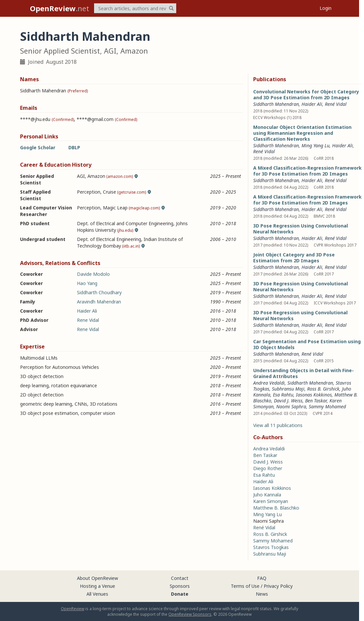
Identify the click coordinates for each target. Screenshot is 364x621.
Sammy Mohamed (327, 406)
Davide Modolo (93, 274)
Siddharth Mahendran (276, 104)
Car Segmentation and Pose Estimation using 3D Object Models (307, 344)
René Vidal (336, 104)
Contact (180, 578)
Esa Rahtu (283, 395)
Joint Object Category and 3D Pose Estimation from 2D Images (294, 258)
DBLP (74, 147)
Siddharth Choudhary (99, 292)
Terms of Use (245, 586)
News (262, 594)
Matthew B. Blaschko (276, 508)
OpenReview (73, 609)
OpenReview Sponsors (190, 614)
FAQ (262, 578)
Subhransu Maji (288, 389)
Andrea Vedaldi (269, 383)
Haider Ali (87, 311)
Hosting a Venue (97, 586)
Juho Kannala (267, 495)
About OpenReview (97, 578)
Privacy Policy (278, 586)
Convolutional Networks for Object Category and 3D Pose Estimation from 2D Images (306, 95)
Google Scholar (38, 147)
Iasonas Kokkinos (314, 395)
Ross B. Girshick (323, 389)
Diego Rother (268, 468)
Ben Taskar (316, 401)
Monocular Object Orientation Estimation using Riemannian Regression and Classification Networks (302, 133)
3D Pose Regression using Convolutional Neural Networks (300, 315)
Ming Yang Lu (315, 145)
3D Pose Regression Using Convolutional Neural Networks (301, 229)
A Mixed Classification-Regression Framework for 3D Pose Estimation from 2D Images (307, 171)
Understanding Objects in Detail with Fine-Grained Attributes (303, 373)
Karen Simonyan (271, 501)
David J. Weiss (288, 401)
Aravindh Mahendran (99, 302)
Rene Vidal (88, 320)
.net (60, 8)
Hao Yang (87, 283)
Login (326, 8)
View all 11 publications (278, 425)
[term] (135, 8)
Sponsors (180, 586)
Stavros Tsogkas (271, 547)
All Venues (97, 594)
